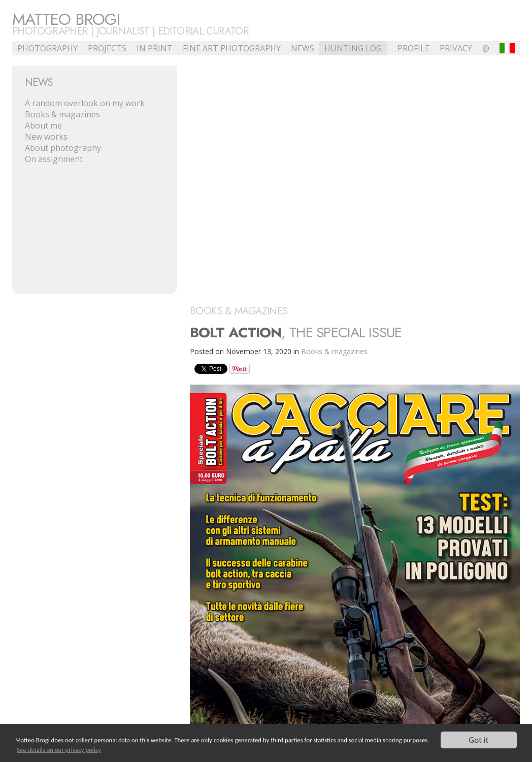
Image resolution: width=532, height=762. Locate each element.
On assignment (54, 159)
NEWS (303, 48)
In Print (155, 48)
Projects (107, 48)
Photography (47, 48)
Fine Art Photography (232, 48)
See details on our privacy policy (59, 750)
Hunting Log (353, 48)
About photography (63, 148)
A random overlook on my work (85, 103)
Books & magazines (62, 114)
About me (43, 125)
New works (46, 137)
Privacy (456, 48)
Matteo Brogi (66, 19)
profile (413, 48)
